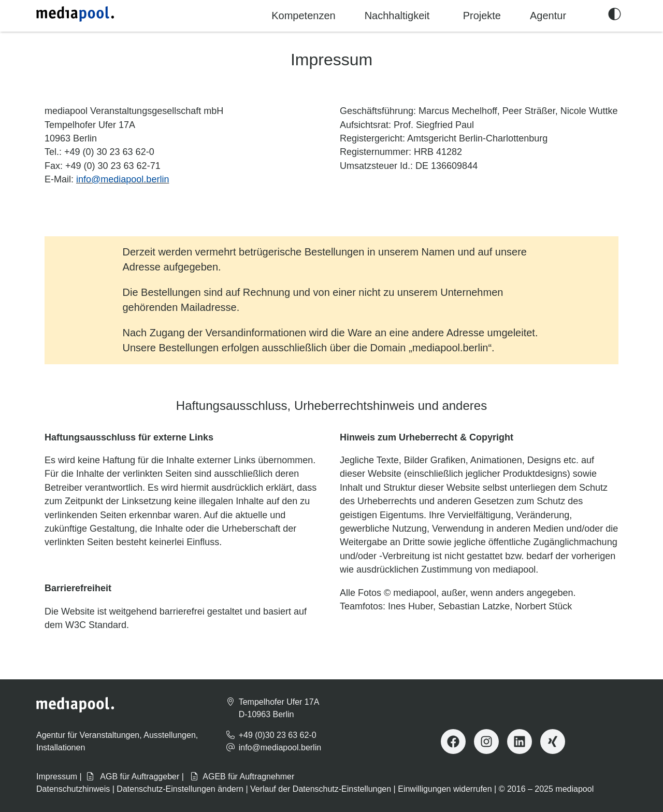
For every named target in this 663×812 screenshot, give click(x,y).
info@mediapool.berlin (122, 179)
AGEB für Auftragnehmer (242, 777)
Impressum (57, 777)
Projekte (482, 16)
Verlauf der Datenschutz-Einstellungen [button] (321, 789)
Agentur (548, 16)
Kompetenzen (303, 16)
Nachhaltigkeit (397, 16)
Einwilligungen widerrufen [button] (445, 789)
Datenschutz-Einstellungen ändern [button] (180, 789)
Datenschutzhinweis (73, 789)
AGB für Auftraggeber (133, 777)
